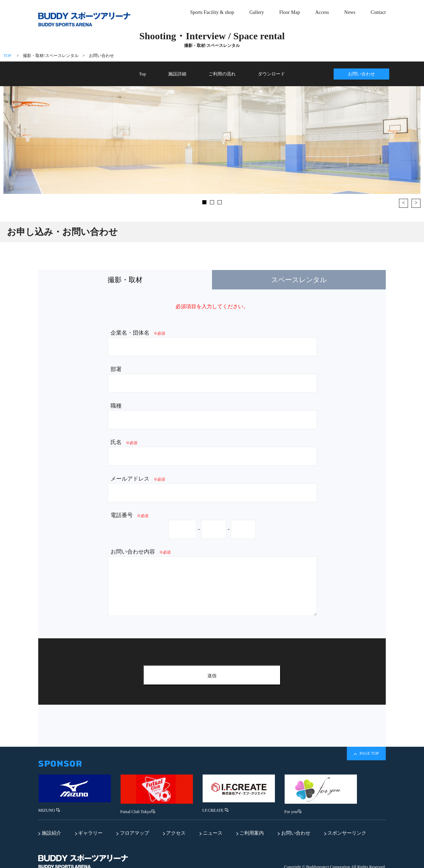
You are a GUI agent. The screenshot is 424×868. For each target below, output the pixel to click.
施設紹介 (50, 833)
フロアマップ (133, 833)
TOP (7, 56)
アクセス (174, 833)
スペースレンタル (299, 280)
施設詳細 (177, 74)
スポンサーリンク (345, 833)
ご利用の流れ (222, 74)
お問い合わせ (101, 56)
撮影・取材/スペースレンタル (51, 56)
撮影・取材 (125, 280)
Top (142, 74)
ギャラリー (89, 833)
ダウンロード (271, 74)
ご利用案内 (250, 833)
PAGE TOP (366, 754)
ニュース (211, 833)
